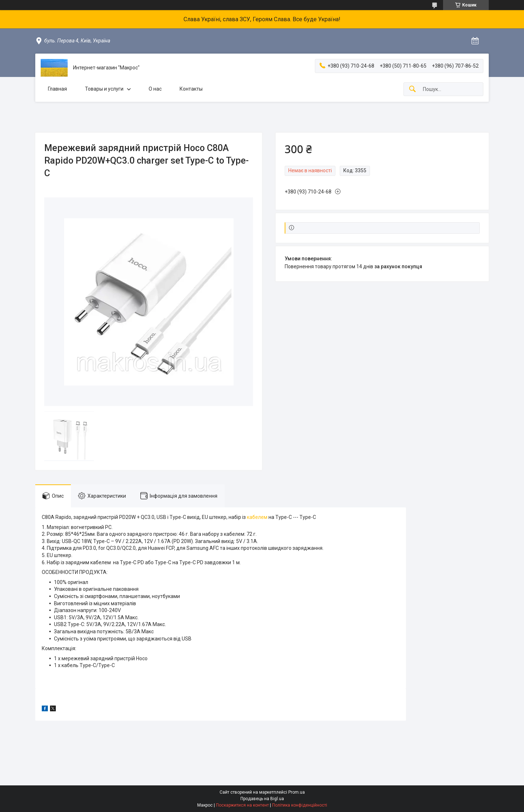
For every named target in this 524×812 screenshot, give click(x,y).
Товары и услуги (104, 89)
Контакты (191, 89)
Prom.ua (297, 792)
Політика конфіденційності (300, 805)
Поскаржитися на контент (242, 805)
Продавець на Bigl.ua (262, 799)
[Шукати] (412, 89)
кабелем (257, 517)
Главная (57, 89)
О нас (155, 89)
